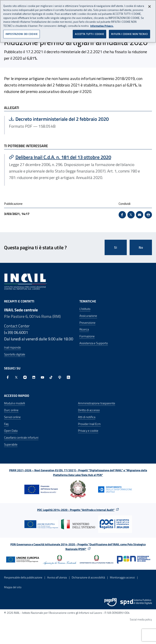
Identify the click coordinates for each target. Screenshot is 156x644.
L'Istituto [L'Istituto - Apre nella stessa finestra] (85, 309)
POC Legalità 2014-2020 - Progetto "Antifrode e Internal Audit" (76, 510)
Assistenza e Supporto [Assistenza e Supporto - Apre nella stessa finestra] (94, 343)
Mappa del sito (13, 587)
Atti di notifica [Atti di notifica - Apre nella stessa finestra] (87, 417)
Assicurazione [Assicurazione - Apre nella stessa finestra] (88, 316)
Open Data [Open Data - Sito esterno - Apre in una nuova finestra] (11, 431)
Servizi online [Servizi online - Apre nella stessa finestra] (12, 417)
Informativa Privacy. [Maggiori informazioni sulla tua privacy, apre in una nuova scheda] (102, 23)
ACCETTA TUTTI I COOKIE (89, 31)
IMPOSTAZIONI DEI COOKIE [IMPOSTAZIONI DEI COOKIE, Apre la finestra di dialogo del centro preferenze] (22, 31)
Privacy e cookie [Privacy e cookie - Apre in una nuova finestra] (88, 431)
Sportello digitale (15, 354)
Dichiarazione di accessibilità (88, 577)
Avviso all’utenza (57, 577)
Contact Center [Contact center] (17, 326)
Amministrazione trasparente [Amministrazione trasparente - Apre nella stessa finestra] (97, 403)
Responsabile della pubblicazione (23, 577)
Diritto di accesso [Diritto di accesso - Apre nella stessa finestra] (89, 410)
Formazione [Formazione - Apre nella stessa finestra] (87, 336)
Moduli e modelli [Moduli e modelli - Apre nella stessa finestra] (15, 403)
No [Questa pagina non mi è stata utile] (141, 247)
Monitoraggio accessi (122, 577)
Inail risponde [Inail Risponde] (12, 347)
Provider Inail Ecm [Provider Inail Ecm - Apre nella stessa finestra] (89, 424)
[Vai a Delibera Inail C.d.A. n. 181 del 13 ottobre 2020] (78, 157)
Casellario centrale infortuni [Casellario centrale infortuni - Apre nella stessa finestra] (21, 437)
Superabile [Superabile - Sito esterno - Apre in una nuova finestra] (11, 444)
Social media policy (141, 619)
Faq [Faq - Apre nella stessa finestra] (6, 424)
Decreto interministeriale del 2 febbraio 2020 (59, 119)
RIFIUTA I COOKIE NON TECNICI (129, 31)
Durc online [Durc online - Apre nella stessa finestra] (11, 410)
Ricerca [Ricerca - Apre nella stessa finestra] (84, 329)
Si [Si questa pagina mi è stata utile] (116, 247)
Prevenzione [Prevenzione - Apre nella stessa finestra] (87, 323)
